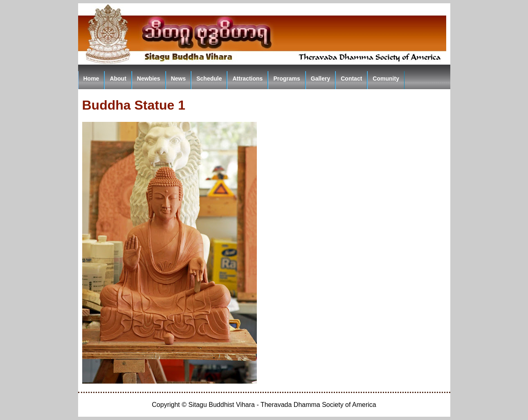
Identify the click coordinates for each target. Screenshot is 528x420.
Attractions (247, 79)
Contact (351, 79)
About (118, 79)
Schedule (209, 79)
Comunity (386, 79)
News (179, 79)
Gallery (320, 79)
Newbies (149, 79)
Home (91, 79)
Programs (286, 79)
